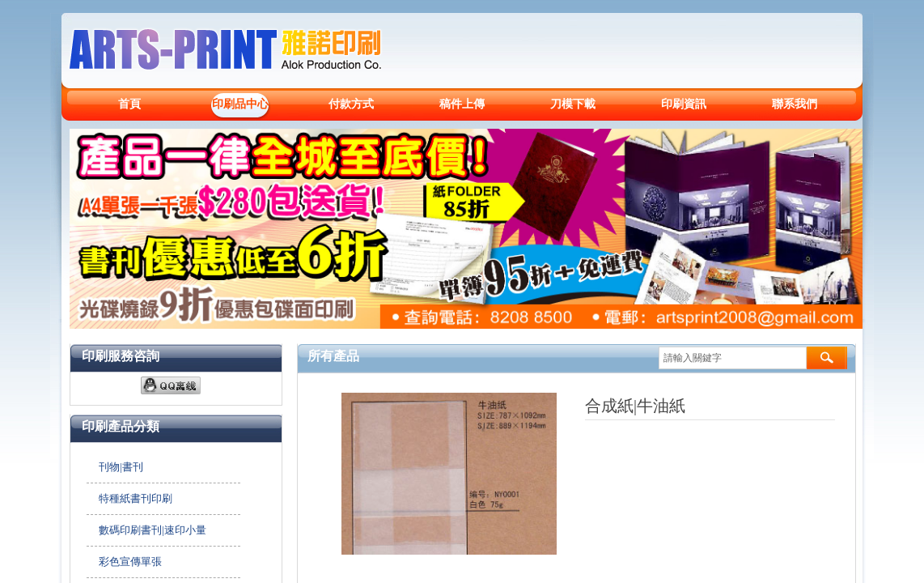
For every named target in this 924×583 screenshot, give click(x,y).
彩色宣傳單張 (130, 562)
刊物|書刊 (121, 467)
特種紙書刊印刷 (136, 498)
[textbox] (733, 358)
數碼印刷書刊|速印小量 (153, 530)
